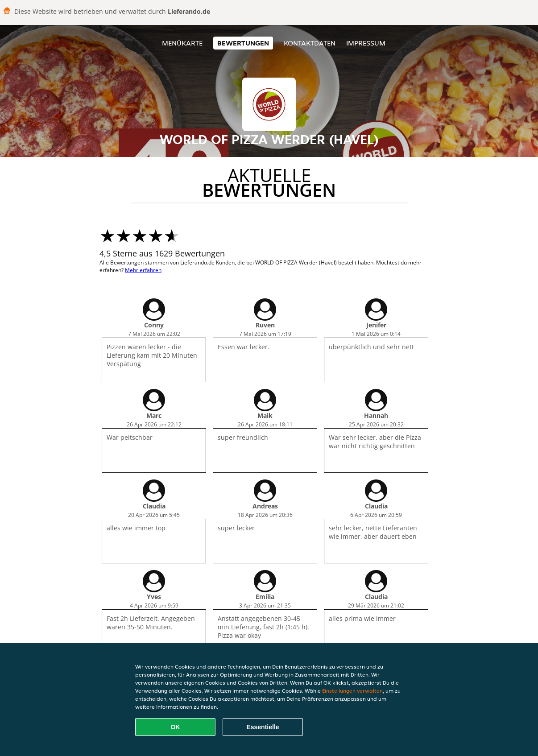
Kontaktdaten (310, 43)
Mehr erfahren (143, 270)
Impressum (366, 43)
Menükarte (182, 43)
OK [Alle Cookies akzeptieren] (176, 727)
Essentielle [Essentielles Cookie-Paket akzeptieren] (263, 727)
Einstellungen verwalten (352, 691)
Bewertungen (243, 43)
